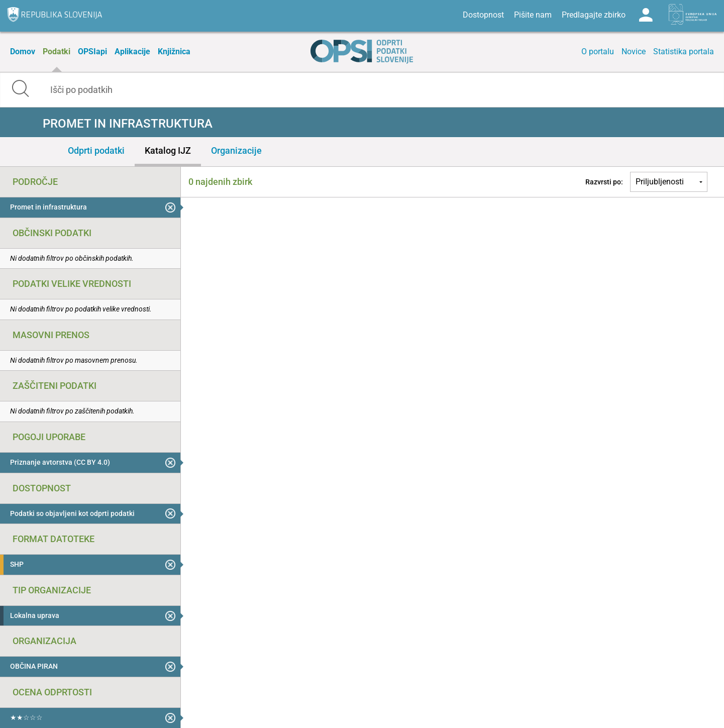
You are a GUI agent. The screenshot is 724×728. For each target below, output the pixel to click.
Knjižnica (174, 51)
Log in (646, 15)
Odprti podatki (96, 150)
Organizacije (236, 150)
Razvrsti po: (604, 182)
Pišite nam (533, 15)
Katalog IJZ (168, 150)
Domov (23, 51)
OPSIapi (92, 51)
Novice (634, 51)
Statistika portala (684, 51)
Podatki (57, 51)
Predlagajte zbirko (594, 15)
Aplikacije (132, 51)
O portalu (598, 51)
